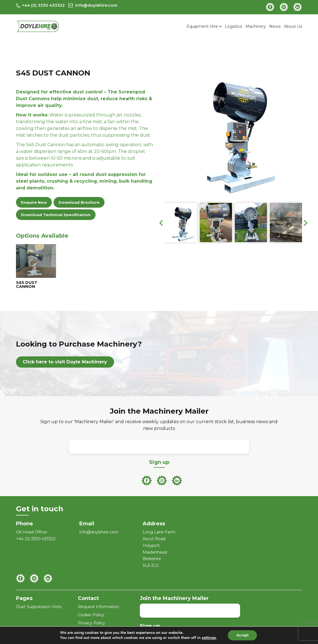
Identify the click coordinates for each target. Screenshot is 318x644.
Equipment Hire (202, 26)
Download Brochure (79, 202)
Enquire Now (34, 202)
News (275, 26)
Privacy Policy (91, 623)
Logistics (233, 26)
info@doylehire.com (99, 532)
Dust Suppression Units (39, 607)
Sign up (159, 462)
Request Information (98, 607)
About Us (293, 26)
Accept (242, 635)
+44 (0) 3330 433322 (36, 539)
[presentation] (161, 223)
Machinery (256, 26)
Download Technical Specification (56, 215)
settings (209, 638)
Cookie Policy (91, 615)
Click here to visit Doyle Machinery (65, 362)
